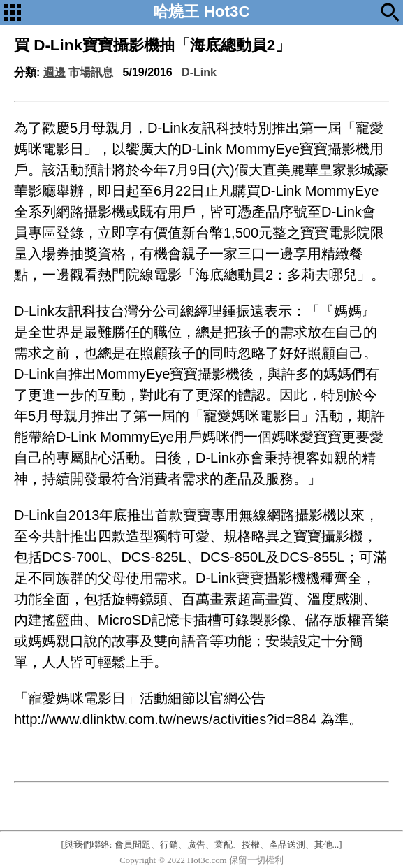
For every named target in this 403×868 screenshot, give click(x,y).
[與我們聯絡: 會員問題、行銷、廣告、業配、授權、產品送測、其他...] (202, 845)
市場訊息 (91, 72)
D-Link (199, 72)
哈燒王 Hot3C (201, 12)
